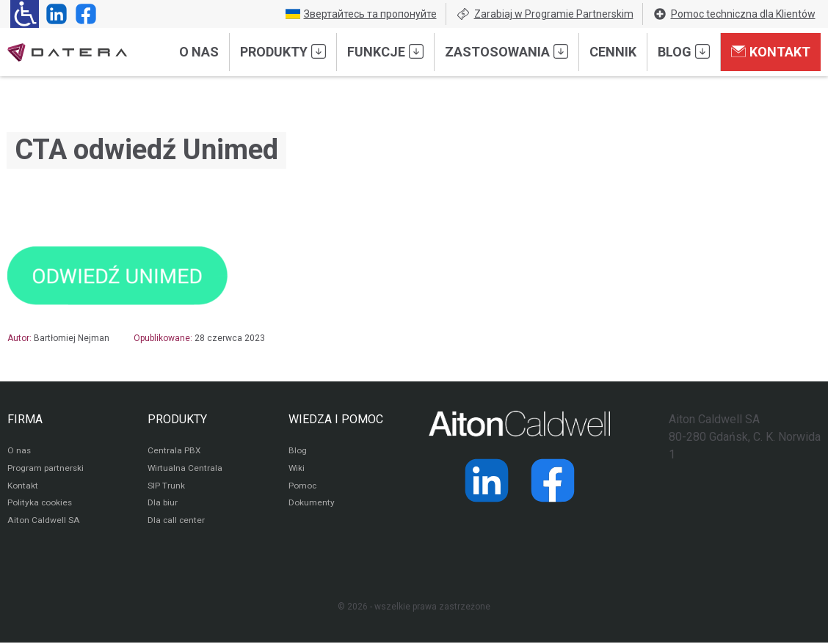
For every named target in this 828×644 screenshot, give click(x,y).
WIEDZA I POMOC (336, 419)
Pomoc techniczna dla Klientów (734, 14)
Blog (684, 51)
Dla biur (163, 505)
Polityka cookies (40, 505)
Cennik (613, 52)
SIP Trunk (166, 487)
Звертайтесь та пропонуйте (361, 14)
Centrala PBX (174, 452)
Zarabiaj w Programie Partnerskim (545, 14)
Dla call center (177, 522)
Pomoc (303, 487)
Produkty (283, 51)
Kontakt (771, 51)
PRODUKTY (177, 419)
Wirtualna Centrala (185, 469)
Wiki (297, 469)
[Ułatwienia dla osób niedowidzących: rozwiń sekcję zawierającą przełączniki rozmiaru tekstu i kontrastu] (25, 14)
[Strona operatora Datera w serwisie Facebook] (83, 14)
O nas (199, 52)
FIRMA (25, 419)
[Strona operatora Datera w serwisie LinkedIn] (54, 14)
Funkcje (385, 51)
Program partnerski (46, 469)
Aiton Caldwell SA (43, 522)
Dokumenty (312, 505)
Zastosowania (506, 51)
